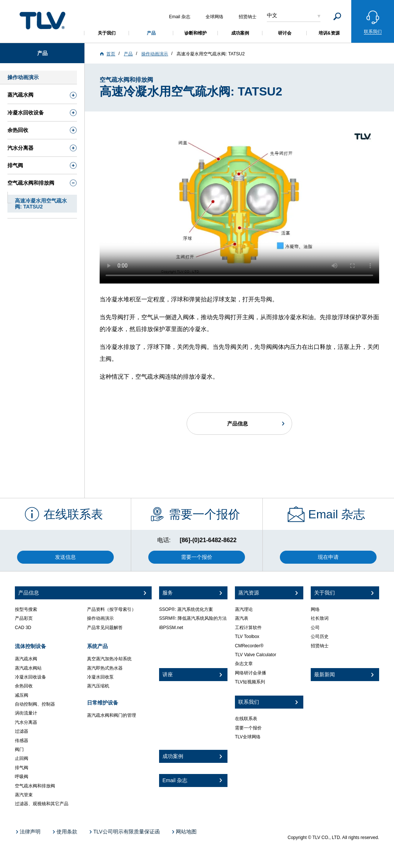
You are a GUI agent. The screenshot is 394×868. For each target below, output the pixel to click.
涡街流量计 (26, 713)
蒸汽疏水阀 (26, 659)
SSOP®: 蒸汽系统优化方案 (186, 609)
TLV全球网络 (248, 737)
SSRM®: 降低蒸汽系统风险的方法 (193, 618)
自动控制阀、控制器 (35, 704)
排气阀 (22, 768)
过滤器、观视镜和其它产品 (42, 804)
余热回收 (24, 686)
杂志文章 (244, 664)
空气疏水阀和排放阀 (35, 786)
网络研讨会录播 (251, 673)
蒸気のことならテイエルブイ (42, 20)
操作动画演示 (100, 618)
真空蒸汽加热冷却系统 (109, 659)
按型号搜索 (26, 609)
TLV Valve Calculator (256, 655)
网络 (315, 609)
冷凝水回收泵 (100, 677)
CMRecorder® (249, 646)
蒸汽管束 (24, 795)
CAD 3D (23, 628)
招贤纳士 (320, 646)
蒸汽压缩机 (98, 686)
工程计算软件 (248, 628)
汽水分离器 (26, 722)
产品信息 (238, 424)
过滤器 (22, 731)
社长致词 (320, 618)
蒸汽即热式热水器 (105, 668)
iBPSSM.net (171, 628)
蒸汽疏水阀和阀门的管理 (112, 715)
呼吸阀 (22, 777)
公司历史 (320, 637)
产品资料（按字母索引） (112, 609)
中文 (272, 15)
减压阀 (22, 695)
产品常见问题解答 (105, 628)
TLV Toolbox (247, 637)
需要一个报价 (248, 728)
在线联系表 (246, 719)
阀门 (19, 749)
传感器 (22, 741)
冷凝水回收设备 (30, 677)
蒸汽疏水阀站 (28, 668)
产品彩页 (24, 618)
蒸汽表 (242, 618)
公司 (315, 628)
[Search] (337, 17)
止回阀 (22, 758)
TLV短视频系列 (250, 682)
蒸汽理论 (244, 609)
